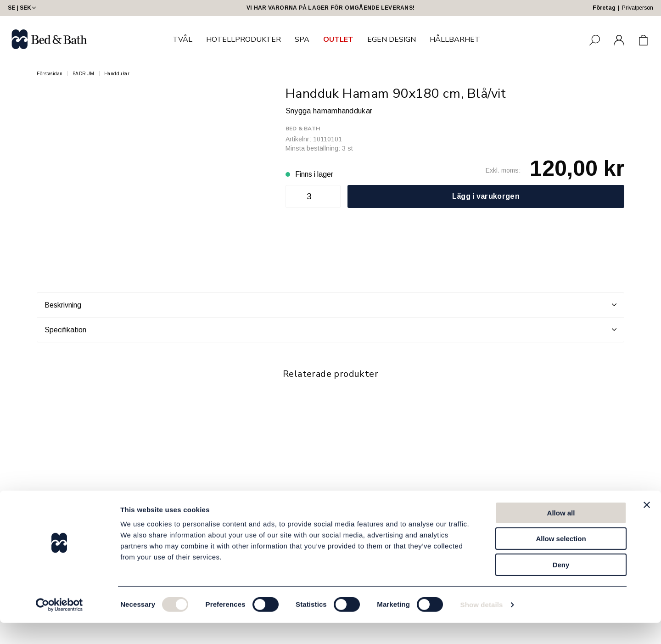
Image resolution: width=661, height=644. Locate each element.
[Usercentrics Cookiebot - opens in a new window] (59, 626)
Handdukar (117, 74)
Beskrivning (330, 305)
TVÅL (182, 39)
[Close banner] (647, 526)
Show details (482, 626)
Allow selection (561, 560)
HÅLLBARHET (455, 39)
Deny (561, 586)
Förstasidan (50, 74)
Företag (604, 8)
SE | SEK (23, 8)
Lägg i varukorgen (486, 196)
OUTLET (338, 39)
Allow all (561, 534)
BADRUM (84, 74)
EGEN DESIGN (392, 39)
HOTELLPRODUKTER (244, 39)
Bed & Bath (303, 129)
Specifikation (330, 330)
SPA (302, 39)
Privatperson (638, 8)
